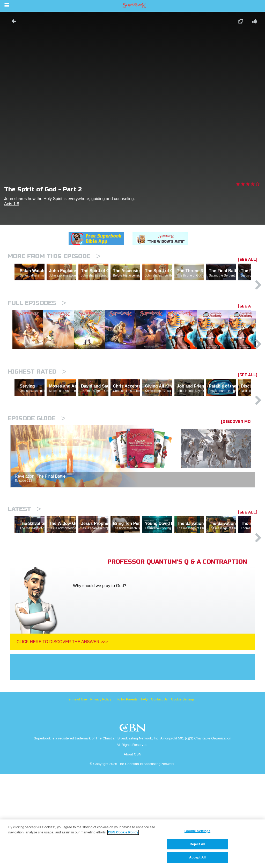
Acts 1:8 (12, 204)
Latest (24, 580)
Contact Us (159, 793)
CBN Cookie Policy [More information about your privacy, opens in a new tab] (123, 832)
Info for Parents (126, 793)
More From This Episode (54, 256)
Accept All (197, 857)
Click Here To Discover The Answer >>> (62, 735)
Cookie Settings (183, 793)
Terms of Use (77, 793)
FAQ (144, 793)
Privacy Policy (101, 793)
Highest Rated (37, 420)
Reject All (197, 844)
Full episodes (37, 325)
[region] (132, 844)
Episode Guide (37, 490)
